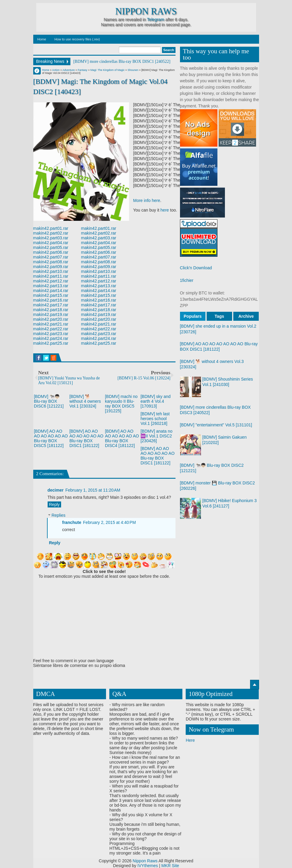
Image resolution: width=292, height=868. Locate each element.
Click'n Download (196, 268)
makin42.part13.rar (51, 286)
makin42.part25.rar (51, 343)
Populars (193, 316)
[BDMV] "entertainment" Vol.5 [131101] (216, 425)
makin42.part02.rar (51, 233)
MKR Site (170, 866)
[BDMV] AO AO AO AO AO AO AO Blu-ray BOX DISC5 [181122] (51, 438)
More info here (147, 200)
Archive (246, 316)
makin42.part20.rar (51, 319)
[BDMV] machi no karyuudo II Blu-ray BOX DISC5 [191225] (121, 404)
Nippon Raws (146, 11)
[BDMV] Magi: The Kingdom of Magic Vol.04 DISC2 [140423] (100, 86)
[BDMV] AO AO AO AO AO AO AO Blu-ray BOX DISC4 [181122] (122, 438)
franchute (72, 522)
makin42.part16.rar (51, 300)
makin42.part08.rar (51, 262)
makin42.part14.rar (51, 291)
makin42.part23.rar (51, 334)
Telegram (155, 19)
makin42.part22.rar (51, 329)
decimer (56, 490)
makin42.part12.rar (51, 281)
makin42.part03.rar (51, 238)
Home (42, 39)
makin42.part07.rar (51, 257)
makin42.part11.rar (51, 276)
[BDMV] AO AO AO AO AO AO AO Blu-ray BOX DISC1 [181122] (87, 438)
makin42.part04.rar (51, 243)
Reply (55, 504)
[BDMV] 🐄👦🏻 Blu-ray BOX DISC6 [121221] (49, 401)
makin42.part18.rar (51, 310)
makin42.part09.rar (51, 267)
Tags (220, 316)
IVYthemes (148, 866)
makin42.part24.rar (51, 338)
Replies (59, 516)
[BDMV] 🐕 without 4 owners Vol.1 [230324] (85, 401)
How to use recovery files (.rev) (77, 39)
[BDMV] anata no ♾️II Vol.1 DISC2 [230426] (156, 436)
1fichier (187, 280)
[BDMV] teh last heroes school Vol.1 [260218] (155, 419)
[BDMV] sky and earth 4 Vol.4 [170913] (155, 401)
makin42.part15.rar (51, 295)
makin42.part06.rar (51, 252)
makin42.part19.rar (51, 314)
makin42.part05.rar (51, 247)
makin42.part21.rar (51, 324)
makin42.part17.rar (51, 305)
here (165, 210)
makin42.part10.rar (51, 271)
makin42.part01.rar (51, 228)
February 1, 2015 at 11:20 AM (93, 490)
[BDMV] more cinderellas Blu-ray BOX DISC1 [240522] (122, 61)
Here (190, 740)
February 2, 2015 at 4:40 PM (109, 522)
